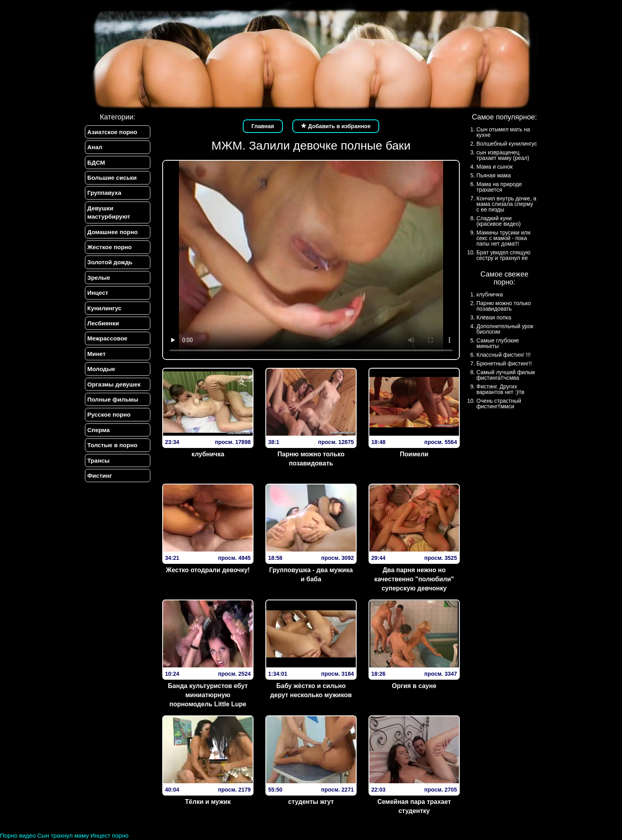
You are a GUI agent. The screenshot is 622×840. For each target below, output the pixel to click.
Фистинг (100, 476)
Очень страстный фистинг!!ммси (499, 404)
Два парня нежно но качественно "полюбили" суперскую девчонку (414, 579)
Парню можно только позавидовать (311, 459)
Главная (263, 126)
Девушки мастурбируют (109, 212)
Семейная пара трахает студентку (414, 806)
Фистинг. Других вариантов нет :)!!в (500, 389)
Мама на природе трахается (499, 187)
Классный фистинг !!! (504, 355)
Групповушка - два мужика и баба (311, 575)
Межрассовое (107, 339)
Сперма (98, 430)
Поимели (414, 454)
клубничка (208, 454)
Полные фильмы (113, 400)
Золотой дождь (110, 262)
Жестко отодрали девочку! (208, 570)
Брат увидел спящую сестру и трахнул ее (503, 255)
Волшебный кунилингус (507, 144)
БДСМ (96, 162)
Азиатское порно (112, 132)
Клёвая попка (494, 317)
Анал (95, 147)
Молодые (101, 369)
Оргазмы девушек (114, 384)
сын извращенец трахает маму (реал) (503, 155)
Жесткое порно (109, 247)
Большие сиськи (112, 178)
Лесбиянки (103, 323)
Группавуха (104, 193)
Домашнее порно (112, 232)
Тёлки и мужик (208, 802)
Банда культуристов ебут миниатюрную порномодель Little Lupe (208, 695)
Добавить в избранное (336, 126)
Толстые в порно (112, 445)
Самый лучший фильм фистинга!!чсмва (506, 375)
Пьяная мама (494, 175)
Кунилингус (104, 308)
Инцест (98, 293)
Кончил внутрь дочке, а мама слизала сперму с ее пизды (506, 204)
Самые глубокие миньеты (498, 343)
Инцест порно (109, 835)
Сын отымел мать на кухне (503, 132)
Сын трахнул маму (63, 835)
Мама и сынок (494, 167)
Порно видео (18, 835)
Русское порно (109, 415)
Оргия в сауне (414, 686)
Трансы (98, 460)
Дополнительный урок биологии (505, 329)
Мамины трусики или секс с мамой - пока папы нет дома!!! (503, 238)
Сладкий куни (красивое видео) (499, 221)
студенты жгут (311, 802)
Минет (96, 354)
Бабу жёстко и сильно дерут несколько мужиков (311, 690)
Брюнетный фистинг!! (504, 363)
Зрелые (99, 278)
